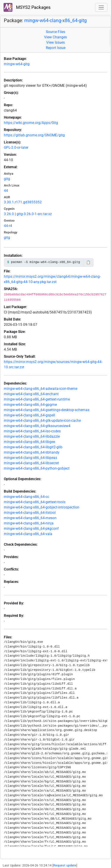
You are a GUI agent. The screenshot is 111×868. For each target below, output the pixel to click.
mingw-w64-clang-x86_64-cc (26, 497)
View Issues (55, 42)
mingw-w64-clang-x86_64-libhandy (32, 452)
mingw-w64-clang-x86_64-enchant (31, 394)
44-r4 (8, 226)
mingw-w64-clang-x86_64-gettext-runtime (37, 399)
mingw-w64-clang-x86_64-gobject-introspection (42, 507)
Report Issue (56, 48)
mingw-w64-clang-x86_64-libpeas (30, 458)
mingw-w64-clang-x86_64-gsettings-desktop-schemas (47, 410)
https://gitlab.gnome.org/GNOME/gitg (34, 135)
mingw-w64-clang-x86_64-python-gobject (37, 468)
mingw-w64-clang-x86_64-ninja (29, 523)
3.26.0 (9, 214)
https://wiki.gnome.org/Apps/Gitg (31, 123)
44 (6, 191)
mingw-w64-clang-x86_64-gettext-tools (35, 502)
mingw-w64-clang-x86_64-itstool (30, 513)
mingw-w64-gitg (17, 64)
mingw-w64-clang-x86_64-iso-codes (32, 431)
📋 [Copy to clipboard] (88, 262)
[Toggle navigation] (101, 8)
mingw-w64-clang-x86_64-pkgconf (31, 529)
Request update (65, 865)
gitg (7, 179)
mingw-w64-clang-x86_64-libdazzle (32, 437)
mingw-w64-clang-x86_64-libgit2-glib (33, 447)
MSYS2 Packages (27, 7)
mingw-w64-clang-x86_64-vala (28, 534)
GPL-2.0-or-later (16, 148)
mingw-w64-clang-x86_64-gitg (55, 21)
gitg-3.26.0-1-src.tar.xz (34, 214)
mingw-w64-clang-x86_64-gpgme (30, 405)
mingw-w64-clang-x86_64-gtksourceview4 (37, 426)
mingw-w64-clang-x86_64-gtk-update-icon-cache (42, 421)
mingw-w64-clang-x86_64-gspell (29, 415)
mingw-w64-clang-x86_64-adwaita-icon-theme (41, 389)
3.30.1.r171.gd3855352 (23, 202)
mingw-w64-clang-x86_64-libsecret (31, 463)
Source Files (55, 32)
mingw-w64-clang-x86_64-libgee (29, 442)
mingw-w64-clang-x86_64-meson (30, 518)
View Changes (55, 37)
